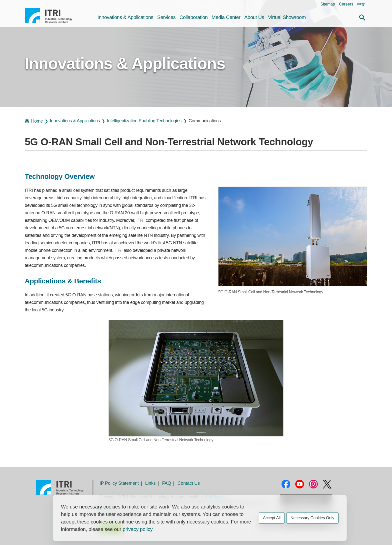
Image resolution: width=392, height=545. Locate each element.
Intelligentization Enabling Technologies (144, 121)
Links (150, 483)
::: (26, 4)
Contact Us (189, 483)
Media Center (226, 17)
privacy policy (138, 529)
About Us (254, 17)
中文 (361, 4)
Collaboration (194, 17)
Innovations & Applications (125, 17)
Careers (346, 4)
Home (34, 121)
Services (166, 17)
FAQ (167, 483)
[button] (362, 17)
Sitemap (328, 4)
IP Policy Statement (119, 483)
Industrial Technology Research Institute (48, 16)
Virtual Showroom (287, 17)
